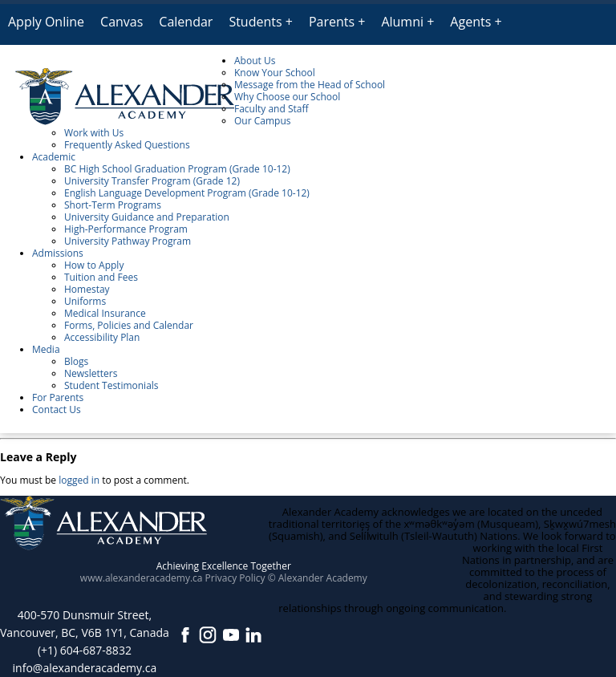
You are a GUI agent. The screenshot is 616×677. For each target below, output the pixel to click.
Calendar (186, 22)
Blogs (76, 361)
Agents (470, 22)
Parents (332, 22)
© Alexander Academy (318, 578)
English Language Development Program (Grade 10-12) (187, 193)
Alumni (402, 22)
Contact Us (57, 409)
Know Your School (275, 73)
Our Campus (262, 121)
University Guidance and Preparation (147, 217)
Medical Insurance (105, 313)
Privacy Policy (235, 578)
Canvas (122, 22)
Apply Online (46, 22)
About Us (255, 61)
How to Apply (94, 265)
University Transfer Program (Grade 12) (152, 181)
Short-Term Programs (113, 205)
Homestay (87, 289)
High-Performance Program (126, 229)
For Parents (58, 397)
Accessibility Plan (102, 337)
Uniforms (85, 301)
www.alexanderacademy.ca (142, 578)
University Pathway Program (128, 241)
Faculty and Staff (272, 109)
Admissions (58, 253)
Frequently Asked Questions (127, 145)
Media (46, 349)
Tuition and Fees (101, 277)
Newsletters (91, 373)
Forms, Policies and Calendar (129, 325)
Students (255, 22)
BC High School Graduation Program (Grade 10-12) (177, 169)
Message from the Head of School (310, 85)
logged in (79, 480)
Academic (54, 157)
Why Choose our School (287, 97)
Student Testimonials (111, 385)
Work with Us (94, 133)
